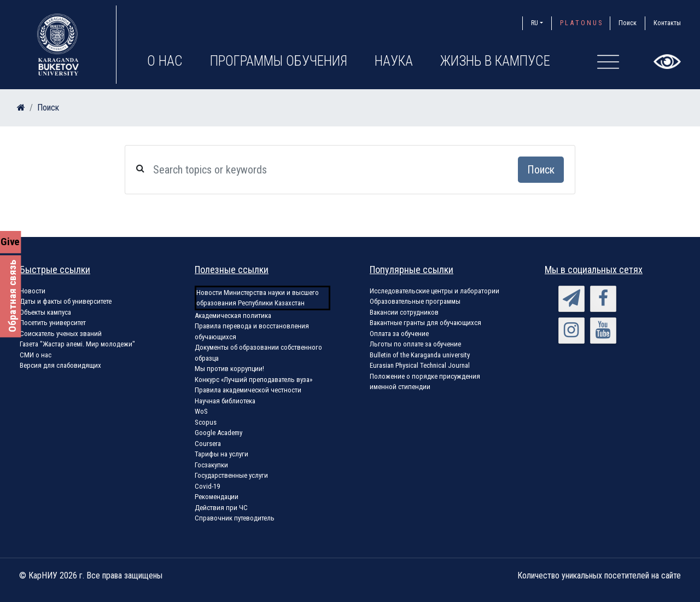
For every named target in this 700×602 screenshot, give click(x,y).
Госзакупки (211, 465)
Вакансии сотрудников (404, 312)
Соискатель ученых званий (61, 334)
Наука (394, 61)
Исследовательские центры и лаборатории (434, 291)
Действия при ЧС (221, 508)
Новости (33, 291)
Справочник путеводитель (235, 518)
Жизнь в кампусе (495, 61)
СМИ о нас (36, 355)
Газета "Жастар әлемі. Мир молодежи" (77, 344)
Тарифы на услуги (221, 454)
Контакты (667, 23)
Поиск (628, 23)
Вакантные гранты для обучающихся (425, 323)
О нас (165, 61)
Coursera (208, 444)
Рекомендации (217, 497)
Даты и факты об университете (66, 301)
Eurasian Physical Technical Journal (420, 365)
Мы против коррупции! (229, 369)
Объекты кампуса (45, 312)
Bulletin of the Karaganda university (420, 355)
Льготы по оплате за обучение (415, 344)
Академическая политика (233, 316)
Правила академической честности (248, 390)
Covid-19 (207, 486)
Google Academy (218, 433)
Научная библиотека (225, 401)
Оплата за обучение (399, 334)
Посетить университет (53, 323)
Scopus (206, 422)
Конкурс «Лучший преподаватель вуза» (253, 380)
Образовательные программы (415, 301)
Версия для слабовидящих (60, 365)
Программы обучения (279, 61)
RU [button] (535, 23)
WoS (201, 411)
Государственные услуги (231, 475)
